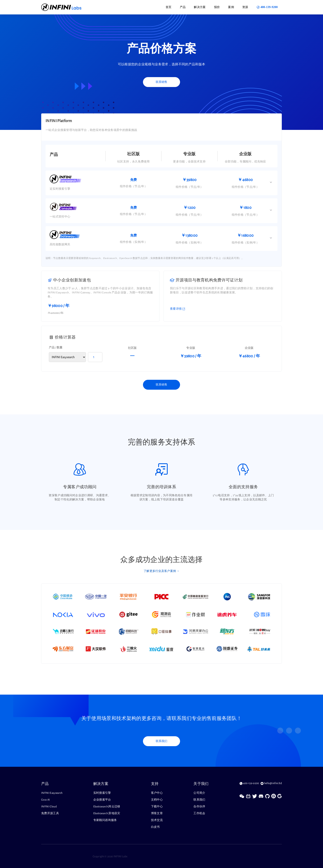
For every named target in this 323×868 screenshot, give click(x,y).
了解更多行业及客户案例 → (161, 571)
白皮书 (155, 827)
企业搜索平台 (102, 800)
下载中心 (157, 807)
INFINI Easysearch (52, 793)
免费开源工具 (50, 813)
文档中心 (157, 800)
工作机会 (199, 813)
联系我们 (161, 741)
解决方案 (200, 7)
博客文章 (157, 813)
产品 (183, 7)
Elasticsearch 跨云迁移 (107, 807)
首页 (169, 7)
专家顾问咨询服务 (105, 820)
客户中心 (157, 793)
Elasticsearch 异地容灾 (107, 813)
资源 (245, 7)
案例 (231, 7)
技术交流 (157, 820)
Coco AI (46, 800)
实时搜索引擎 (102, 793)
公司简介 (199, 793)
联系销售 (161, 82)
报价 (217, 7)
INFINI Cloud (49, 807)
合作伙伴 (199, 807)
